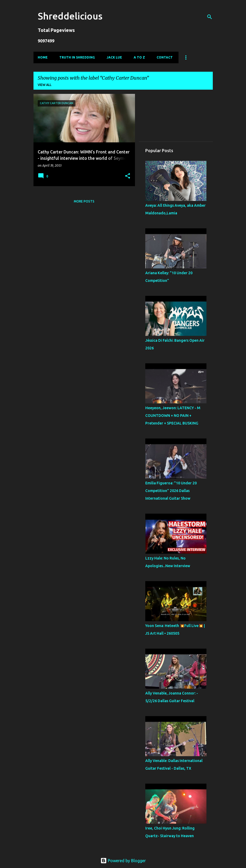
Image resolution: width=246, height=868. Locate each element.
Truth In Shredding (77, 57)
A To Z (139, 57)
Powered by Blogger (123, 861)
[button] (128, 176)
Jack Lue (114, 57)
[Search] (210, 17)
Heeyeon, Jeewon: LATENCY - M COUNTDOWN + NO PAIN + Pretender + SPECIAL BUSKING (173, 416)
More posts (84, 201)
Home (43, 57)
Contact (165, 57)
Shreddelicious (70, 16)
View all (45, 85)
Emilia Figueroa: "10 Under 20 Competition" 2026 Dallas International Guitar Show (171, 491)
